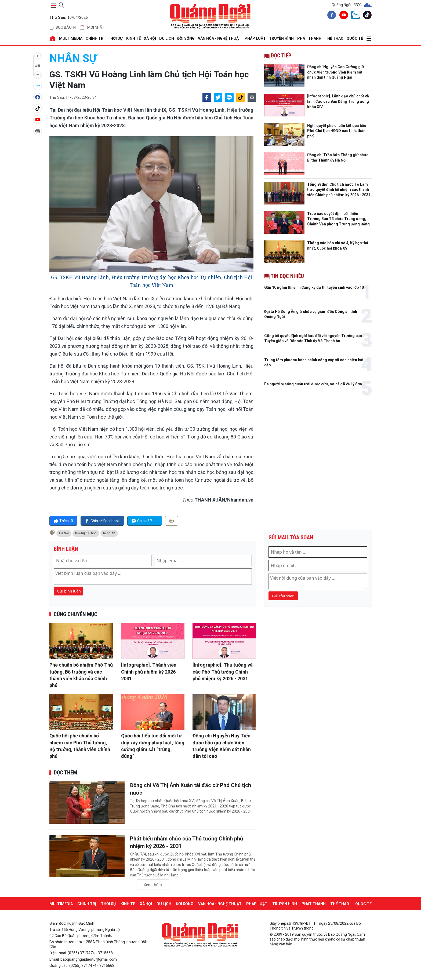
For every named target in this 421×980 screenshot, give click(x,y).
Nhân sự (73, 58)
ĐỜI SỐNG (186, 38)
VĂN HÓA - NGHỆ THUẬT (220, 38)
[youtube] (343, 16)
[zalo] (354, 16)
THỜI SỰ (115, 38)
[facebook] (331, 16)
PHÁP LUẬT (255, 38)
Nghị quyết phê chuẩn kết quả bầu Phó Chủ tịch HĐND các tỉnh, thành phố (337, 131)
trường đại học (86, 533)
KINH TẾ (133, 38)
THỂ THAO (334, 38)
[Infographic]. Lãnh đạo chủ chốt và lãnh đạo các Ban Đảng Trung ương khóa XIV (338, 101)
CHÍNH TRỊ (95, 38)
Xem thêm (153, 885)
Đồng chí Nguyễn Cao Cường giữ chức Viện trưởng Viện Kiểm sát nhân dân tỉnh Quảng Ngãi (336, 72)
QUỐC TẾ (355, 38)
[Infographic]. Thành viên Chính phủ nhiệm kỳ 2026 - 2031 (150, 672)
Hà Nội (64, 533)
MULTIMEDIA (71, 38)
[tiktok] (366, 16)
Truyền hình (281, 38)
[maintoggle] (53, 5)
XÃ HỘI (150, 38)
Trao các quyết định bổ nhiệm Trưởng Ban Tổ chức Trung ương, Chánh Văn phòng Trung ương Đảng (338, 219)
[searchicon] (61, 4)
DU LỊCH (167, 38)
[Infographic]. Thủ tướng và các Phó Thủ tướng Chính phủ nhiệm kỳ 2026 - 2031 (223, 672)
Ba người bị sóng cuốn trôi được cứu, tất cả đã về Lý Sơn (313, 384)
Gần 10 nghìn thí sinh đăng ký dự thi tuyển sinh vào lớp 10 (314, 287)
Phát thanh (309, 38)
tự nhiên (109, 533)
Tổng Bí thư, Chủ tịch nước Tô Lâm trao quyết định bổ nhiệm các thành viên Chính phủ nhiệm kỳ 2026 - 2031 (339, 190)
